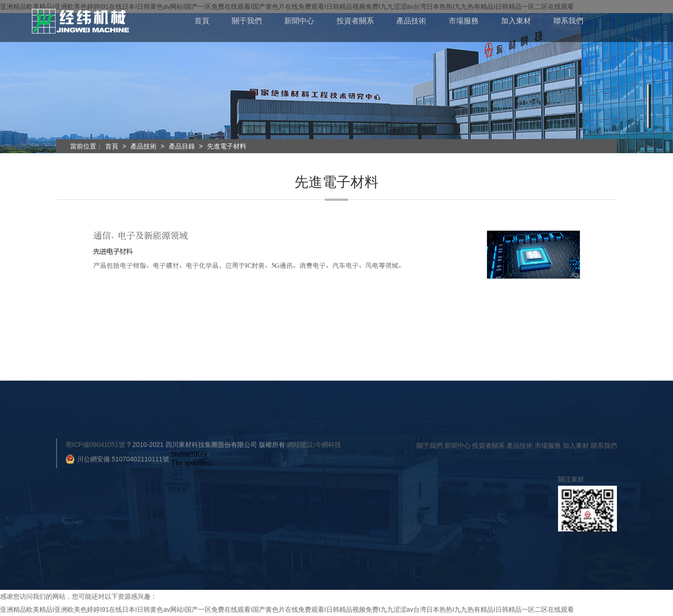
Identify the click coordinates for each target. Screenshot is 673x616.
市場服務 (464, 21)
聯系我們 (568, 21)
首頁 (202, 21)
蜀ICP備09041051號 (95, 445)
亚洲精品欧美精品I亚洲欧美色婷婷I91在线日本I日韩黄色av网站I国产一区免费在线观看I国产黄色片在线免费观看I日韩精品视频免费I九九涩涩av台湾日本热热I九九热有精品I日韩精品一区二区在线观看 (287, 609)
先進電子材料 (227, 146)
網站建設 (300, 445)
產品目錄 (182, 146)
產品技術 (411, 21)
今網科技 (328, 445)
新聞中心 (299, 21)
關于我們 (247, 21)
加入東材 (516, 21)
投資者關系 (355, 21)
